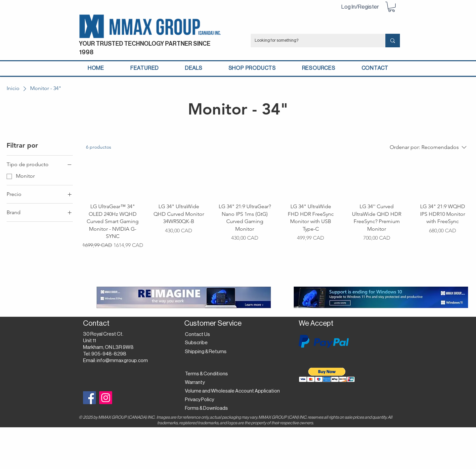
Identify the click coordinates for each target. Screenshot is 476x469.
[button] (391, 7)
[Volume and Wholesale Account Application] (232, 391)
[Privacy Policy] (201, 400)
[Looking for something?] (313, 41)
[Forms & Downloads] (208, 408)
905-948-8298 (109, 354)
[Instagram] (106, 398)
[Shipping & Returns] (207, 352)
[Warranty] (196, 383)
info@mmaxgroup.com (122, 361)
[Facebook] (89, 398)
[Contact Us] (198, 335)
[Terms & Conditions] (206, 374)
